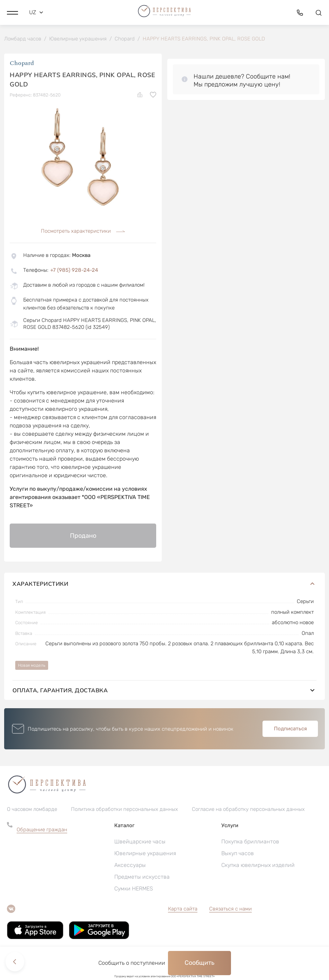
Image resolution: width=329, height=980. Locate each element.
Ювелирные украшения (145, 854)
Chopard (22, 64)
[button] (12, 12)
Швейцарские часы (140, 842)
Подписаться (290, 729)
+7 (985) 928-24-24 (74, 270)
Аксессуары (130, 865)
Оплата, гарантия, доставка (164, 691)
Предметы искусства (142, 877)
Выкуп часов (238, 854)
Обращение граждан (42, 830)
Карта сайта (183, 909)
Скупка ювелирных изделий (258, 865)
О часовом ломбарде (32, 810)
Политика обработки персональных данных (125, 810)
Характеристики (164, 584)
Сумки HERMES (134, 889)
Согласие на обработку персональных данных (248, 810)
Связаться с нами (230, 909)
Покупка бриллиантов (250, 842)
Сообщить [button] (199, 963)
